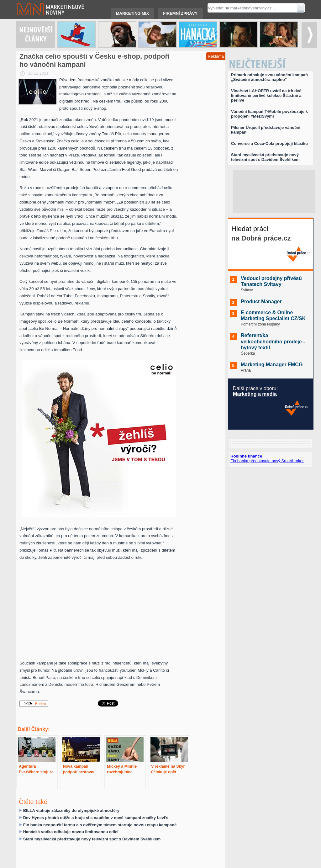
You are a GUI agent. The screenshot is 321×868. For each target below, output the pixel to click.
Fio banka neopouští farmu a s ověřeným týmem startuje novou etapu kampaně (100, 825)
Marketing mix (132, 13)
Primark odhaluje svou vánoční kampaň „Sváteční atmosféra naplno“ (269, 77)
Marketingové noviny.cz (43, 9)
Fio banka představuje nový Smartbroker (267, 461)
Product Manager (261, 302)
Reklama (216, 56)
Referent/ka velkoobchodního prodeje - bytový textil (273, 341)
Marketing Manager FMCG (272, 365)
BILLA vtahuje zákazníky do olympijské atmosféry (71, 810)
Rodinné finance (246, 456)
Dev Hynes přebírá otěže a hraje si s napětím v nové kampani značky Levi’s (96, 818)
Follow (35, 704)
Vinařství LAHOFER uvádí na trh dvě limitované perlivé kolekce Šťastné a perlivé (266, 95)
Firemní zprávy (180, 13)
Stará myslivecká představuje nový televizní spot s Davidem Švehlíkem (92, 839)
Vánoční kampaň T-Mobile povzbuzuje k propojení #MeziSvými (269, 114)
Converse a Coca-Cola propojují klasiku (269, 143)
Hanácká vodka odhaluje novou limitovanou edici (71, 832)
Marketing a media (255, 394)
